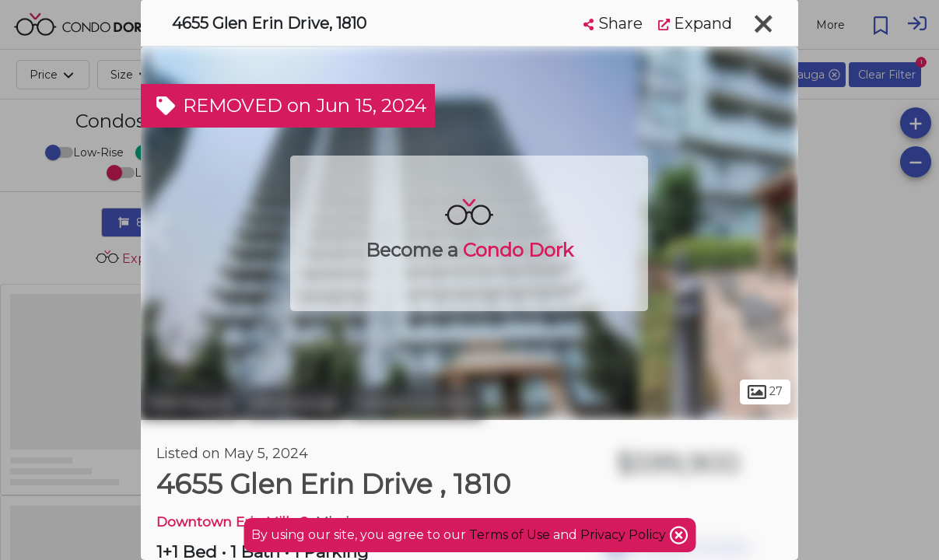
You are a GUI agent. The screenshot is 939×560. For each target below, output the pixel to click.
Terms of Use (510, 535)
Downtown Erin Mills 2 (233, 521)
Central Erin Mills (416, 403)
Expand (695, 23)
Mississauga (295, 403)
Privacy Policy (625, 535)
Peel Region (191, 403)
